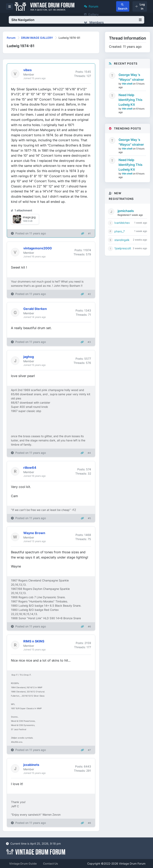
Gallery (91, 14)
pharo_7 (120, 231)
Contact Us (51, 864)
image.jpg (29, 217)
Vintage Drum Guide (23, 864)
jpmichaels (126, 211)
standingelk (122, 240)
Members (94, 22)
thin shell (127, 84)
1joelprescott (123, 248)
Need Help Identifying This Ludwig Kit (130, 100)
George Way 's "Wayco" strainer (131, 77)
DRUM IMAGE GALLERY (37, 38)
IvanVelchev (122, 223)
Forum (91, 6)
